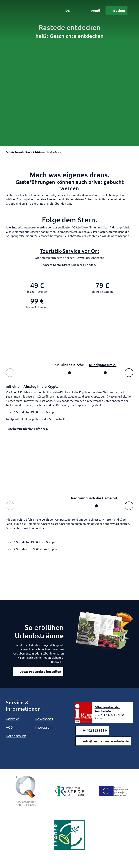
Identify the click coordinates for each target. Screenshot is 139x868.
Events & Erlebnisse (35, 152)
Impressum (44, 727)
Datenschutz (16, 736)
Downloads (44, 719)
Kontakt (12, 719)
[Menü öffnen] (93, 10)
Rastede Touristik (15, 152)
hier (80, 265)
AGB (9, 727)
